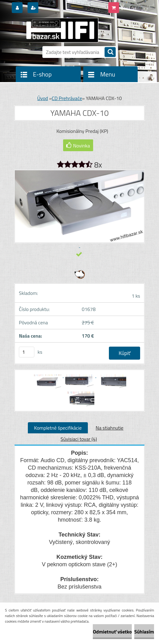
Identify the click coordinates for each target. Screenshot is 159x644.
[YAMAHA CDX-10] (47, 375)
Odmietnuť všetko (112, 632)
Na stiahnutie (110, 428)
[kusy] (27, 352)
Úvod (43, 98)
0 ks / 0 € (129, 8)
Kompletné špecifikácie (58, 428)
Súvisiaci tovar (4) (79, 439)
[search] (110, 53)
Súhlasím (144, 632)
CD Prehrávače (67, 98)
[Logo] (57, 30)
